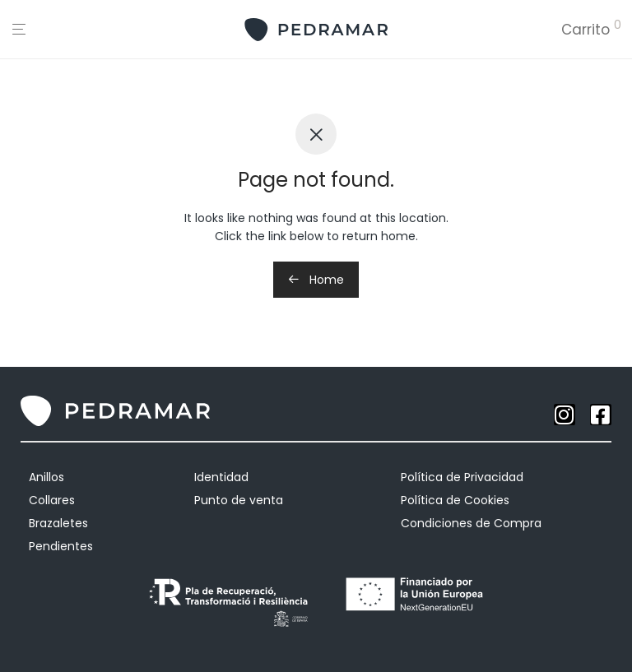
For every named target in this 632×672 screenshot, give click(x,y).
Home (316, 280)
